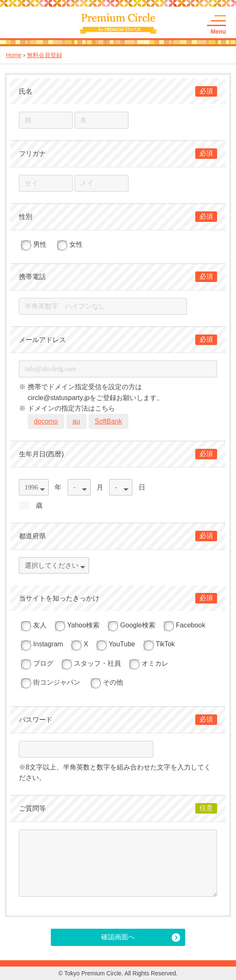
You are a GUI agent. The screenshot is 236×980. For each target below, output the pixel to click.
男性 (34, 244)
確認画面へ (118, 937)
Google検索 (132, 625)
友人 (34, 625)
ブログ (37, 663)
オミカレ (149, 663)
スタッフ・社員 (91, 663)
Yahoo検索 (77, 625)
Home (14, 55)
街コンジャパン (51, 682)
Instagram (42, 644)
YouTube (116, 644)
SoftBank (109, 421)
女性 (70, 244)
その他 (107, 682)
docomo (46, 421)
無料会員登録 (45, 55)
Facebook (185, 625)
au (76, 421)
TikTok (159, 644)
